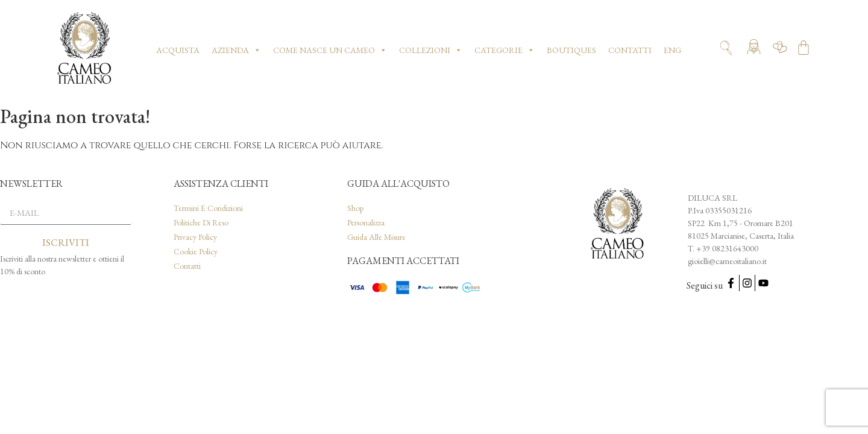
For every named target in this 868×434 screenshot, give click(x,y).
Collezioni (431, 50)
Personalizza (366, 222)
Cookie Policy (196, 251)
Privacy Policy (195, 237)
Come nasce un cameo (330, 50)
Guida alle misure (376, 237)
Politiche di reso (201, 222)
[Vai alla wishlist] (780, 50)
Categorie (505, 50)
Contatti (630, 50)
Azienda (236, 50)
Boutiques (571, 50)
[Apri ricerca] (726, 48)
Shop (355, 208)
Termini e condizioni (208, 208)
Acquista (178, 50)
